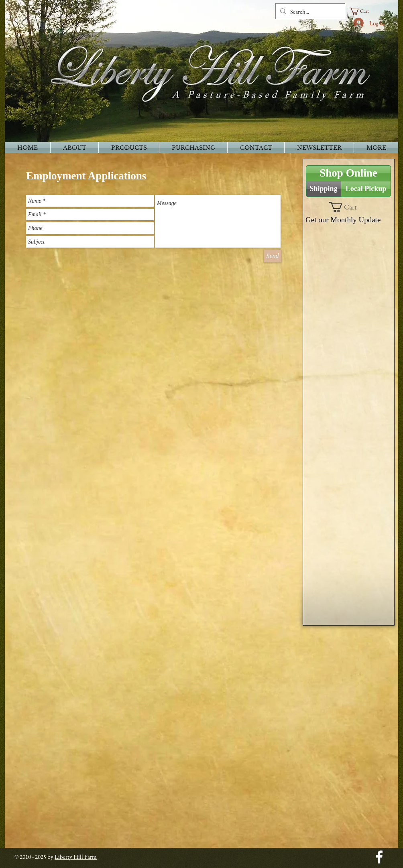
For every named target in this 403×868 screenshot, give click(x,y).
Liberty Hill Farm (76, 857)
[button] (363, 11)
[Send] (273, 256)
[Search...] (309, 11)
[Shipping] (324, 189)
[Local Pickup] (366, 189)
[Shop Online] (348, 173)
